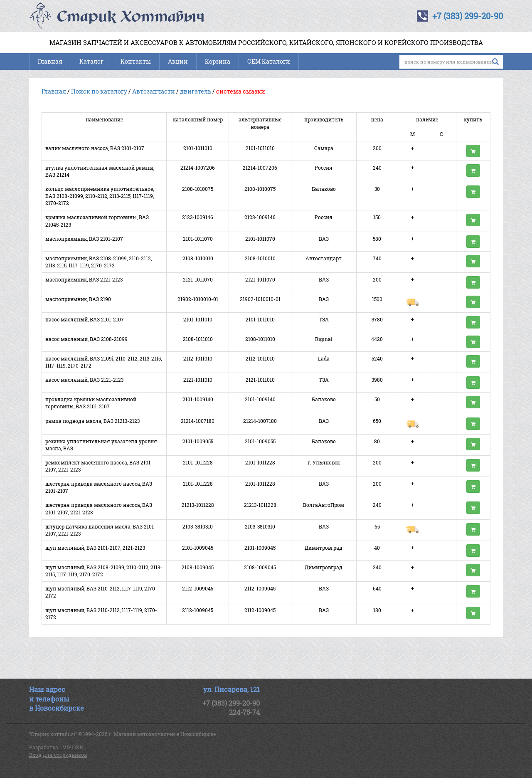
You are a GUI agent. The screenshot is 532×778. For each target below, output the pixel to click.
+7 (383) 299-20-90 (468, 16)
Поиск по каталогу (99, 91)
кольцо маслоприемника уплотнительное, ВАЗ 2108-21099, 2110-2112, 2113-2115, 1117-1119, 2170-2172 (100, 196)
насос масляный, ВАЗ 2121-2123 (84, 380)
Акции (178, 61)
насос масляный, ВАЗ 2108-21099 (86, 339)
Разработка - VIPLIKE (56, 747)
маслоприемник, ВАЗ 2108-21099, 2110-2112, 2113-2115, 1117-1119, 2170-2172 (99, 262)
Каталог (91, 61)
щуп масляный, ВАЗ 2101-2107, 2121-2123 (95, 548)
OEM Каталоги (269, 61)
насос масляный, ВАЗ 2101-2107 (85, 319)
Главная (50, 61)
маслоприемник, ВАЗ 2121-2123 (84, 279)
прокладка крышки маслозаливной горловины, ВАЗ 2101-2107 (91, 403)
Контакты (136, 61)
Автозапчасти (154, 91)
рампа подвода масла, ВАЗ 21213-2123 (92, 421)
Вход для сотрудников (58, 755)
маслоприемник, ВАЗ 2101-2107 (84, 239)
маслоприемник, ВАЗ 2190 (78, 299)
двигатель (196, 91)
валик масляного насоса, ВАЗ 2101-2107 (95, 148)
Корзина (218, 61)
